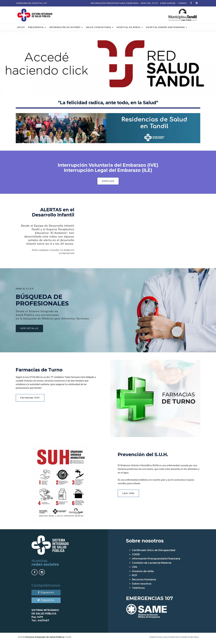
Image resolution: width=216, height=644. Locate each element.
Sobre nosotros (142, 586)
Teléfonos (138, 590)
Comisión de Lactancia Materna (152, 565)
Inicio (21, 29)
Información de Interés (66, 29)
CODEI (136, 557)
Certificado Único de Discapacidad (154, 553)
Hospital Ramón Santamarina (166, 29)
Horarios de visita (143, 574)
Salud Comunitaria (100, 29)
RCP (135, 578)
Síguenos (46, 595)
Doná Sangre (168, 3)
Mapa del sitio (149, 3)
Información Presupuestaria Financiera (115, 3)
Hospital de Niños (130, 29)
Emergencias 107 (32, 3)
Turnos (182, 3)
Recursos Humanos (144, 582)
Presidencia (37, 29)
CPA (135, 569)
